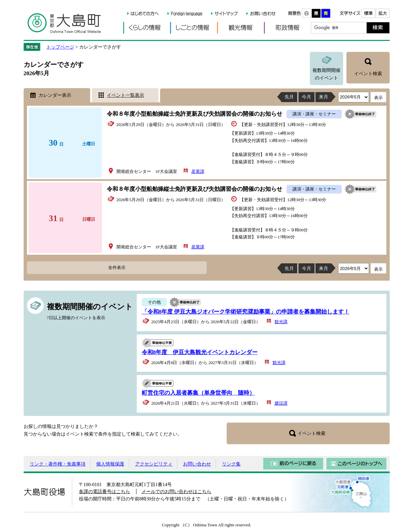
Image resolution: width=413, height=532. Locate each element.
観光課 (281, 322)
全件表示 (117, 267)
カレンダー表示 (55, 95)
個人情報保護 (110, 464)
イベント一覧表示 (125, 95)
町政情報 (287, 28)
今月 (307, 97)
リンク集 (231, 464)
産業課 (198, 171)
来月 (323, 97)
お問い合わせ (197, 464)
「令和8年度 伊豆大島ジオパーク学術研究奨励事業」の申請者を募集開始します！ (246, 312)
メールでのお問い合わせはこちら (176, 491)
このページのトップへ (356, 464)
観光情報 (240, 28)
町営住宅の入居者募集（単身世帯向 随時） (198, 393)
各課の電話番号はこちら (104, 491)
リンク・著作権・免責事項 (58, 464)
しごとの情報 (194, 28)
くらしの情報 (147, 28)
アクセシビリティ (154, 464)
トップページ (60, 47)
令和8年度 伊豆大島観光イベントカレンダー (200, 352)
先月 (289, 97)
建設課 (281, 403)
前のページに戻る (293, 464)
